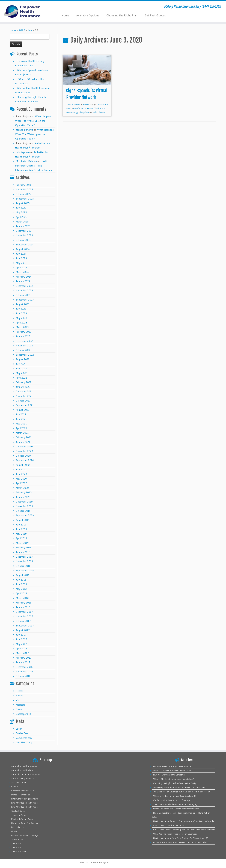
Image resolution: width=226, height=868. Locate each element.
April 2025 (21, 217)
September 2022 (25, 355)
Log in (19, 729)
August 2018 (23, 575)
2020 (22, 30)
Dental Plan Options (21, 795)
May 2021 (21, 424)
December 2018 (24, 557)
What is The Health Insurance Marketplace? (174, 779)
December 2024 (24, 231)
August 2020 (23, 465)
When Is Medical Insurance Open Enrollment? (175, 796)
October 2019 (23, 511)
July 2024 (21, 254)
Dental (19, 691)
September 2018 (25, 570)
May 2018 (21, 589)
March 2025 (22, 222)
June (30, 30)
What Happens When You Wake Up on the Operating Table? (33, 121)
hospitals (85, 112)
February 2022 (24, 382)
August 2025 (23, 203)
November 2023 (24, 290)
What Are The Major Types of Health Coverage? (175, 834)
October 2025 (23, 194)
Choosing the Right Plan (122, 15)
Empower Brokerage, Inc (99, 862)
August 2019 (23, 520)
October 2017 (23, 621)
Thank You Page (19, 852)
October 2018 (23, 566)
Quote (14, 831)
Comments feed (24, 738)
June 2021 (21, 419)
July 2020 (21, 469)
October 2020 (23, 456)
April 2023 (21, 323)
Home (65, 15)
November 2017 (24, 616)
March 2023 (22, 327)
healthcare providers (83, 108)
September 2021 (25, 405)
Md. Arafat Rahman (26, 161)
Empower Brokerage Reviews (25, 799)
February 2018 (24, 603)
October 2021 (23, 401)
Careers (15, 787)
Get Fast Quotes (155, 15)
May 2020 (21, 479)
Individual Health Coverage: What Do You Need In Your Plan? (182, 792)
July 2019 (21, 525)
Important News (19, 815)
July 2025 (21, 208)
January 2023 (23, 336)
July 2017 (21, 635)
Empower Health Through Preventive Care (172, 766)
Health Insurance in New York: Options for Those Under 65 (181, 838)
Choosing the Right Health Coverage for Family (175, 783)
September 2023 (25, 300)
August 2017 (23, 630)
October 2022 (23, 350)
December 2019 (24, 502)
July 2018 (21, 580)
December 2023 (24, 286)
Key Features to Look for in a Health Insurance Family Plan (180, 842)
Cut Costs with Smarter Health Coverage (172, 800)
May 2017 (21, 644)
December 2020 (24, 447)
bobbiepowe (23, 152)
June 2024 (21, 258)
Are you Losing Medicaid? (23, 778)
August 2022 (23, 359)
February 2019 (24, 548)
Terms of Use (17, 839)
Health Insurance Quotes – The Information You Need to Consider (34, 166)
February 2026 (24, 185)
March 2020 (22, 488)
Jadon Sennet (99, 112)
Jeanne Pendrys (24, 130)
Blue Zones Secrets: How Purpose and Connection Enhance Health (184, 830)
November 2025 (24, 189)
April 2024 (21, 267)
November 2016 (24, 671)
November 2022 (24, 346)
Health (19, 695)
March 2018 (22, 598)
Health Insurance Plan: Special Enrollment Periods (176, 809)
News (19, 709)
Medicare (20, 705)
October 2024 (23, 240)
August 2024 (23, 249)
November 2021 (24, 396)
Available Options (88, 15)
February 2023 (24, 332)
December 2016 (24, 667)
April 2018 (21, 593)
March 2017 (22, 653)
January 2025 (23, 226)
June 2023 (21, 313)
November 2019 (24, 506)
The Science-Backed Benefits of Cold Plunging (175, 804)
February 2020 (24, 492)
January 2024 (23, 281)
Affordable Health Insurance (24, 766)
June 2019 (21, 529)
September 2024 (25, 245)
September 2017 (25, 626)
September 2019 (25, 515)
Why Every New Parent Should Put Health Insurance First (179, 787)
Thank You (16, 843)
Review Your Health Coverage (25, 835)
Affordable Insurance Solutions (26, 774)
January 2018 (23, 607)
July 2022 (21, 364)
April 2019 (21, 538)
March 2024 (22, 272)
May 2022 (21, 373)
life (17, 700)
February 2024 (24, 277)
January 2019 (23, 552)
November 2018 (24, 561)
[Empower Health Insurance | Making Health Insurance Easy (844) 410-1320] (26, 11)
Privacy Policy (17, 827)
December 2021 (24, 391)
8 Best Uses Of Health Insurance (168, 825)
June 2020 (21, 474)
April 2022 (21, 378)
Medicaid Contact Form (22, 819)
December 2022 (24, 341)
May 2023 (21, 318)
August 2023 (23, 304)
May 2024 (21, 263)
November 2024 (24, 235)
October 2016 (23, 676)
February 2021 (24, 437)
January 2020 (23, 497)
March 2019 (22, 543)
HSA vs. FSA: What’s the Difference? (170, 775)
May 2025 (21, 212)
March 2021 (22, 433)
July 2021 (21, 414)
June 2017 (21, 639)
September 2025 (25, 199)
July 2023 (21, 309)
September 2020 (25, 460)
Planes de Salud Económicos (25, 823)
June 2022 (21, 368)
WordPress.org (24, 742)
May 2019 (21, 534)
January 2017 (23, 662)
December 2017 (24, 612)
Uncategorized (23, 714)
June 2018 (21, 584)
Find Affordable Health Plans (24, 803)
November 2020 (24, 451)
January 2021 (23, 442)
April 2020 (21, 483)
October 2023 (23, 295)
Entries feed (22, 733)
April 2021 (21, 428)
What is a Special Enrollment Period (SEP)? (173, 771)
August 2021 (23, 410)
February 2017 (24, 658)
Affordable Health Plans (22, 770)
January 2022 (23, 387)
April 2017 (21, 649)
